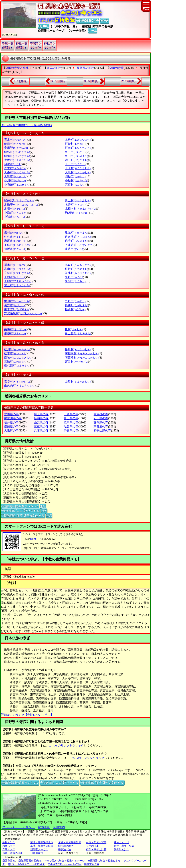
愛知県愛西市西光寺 (30, 861)
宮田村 (76, 362)
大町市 (16, 176)
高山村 (17, 269)
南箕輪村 (82, 358)
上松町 (78, 140)
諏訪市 (74, 249)
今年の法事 (92, 846)
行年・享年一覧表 (124, 846)
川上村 (78, 200)
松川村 (78, 349)
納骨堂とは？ (122, 850)
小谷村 (76, 180)
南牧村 (18, 358)
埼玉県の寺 (41, 414)
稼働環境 (44, 827)
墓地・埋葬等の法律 (42, 846)
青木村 (16, 140)
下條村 (18, 245)
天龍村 (18, 281)
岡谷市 (75, 176)
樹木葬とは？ (66, 846)
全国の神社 (54, 68)
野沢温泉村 (24, 313)
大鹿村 (78, 172)
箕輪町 (16, 362)
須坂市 (14, 249)
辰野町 (76, 269)
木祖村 (14, 209)
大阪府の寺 (11, 430)
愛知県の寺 (11, 426)
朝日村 (16, 144)
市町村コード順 (27, 125)
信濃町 (76, 241)
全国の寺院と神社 (17, 68)
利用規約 (59, 827)
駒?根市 (77, 213)
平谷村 (16, 333)
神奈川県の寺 (13, 418)
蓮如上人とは (122, 842)
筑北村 (78, 273)
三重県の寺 (41, 426)
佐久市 (13, 237)
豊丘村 (17, 285)
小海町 (16, 213)
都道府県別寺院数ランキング (20, 506)
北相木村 (80, 209)
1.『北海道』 (22, 81)
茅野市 (74, 277)
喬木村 (16, 265)
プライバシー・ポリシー (19, 827)
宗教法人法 (64, 850)
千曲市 (14, 277)
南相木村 (82, 353)
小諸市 (14, 217)
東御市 (75, 281)
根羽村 (75, 309)
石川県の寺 (101, 418)
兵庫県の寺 (41, 430)
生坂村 (17, 160)
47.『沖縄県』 (129, 81)
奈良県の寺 (71, 430)
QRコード (36, 539)
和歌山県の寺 (102, 430)
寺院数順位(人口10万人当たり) (21, 511)
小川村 (16, 180)
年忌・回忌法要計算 (70, 842)
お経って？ (9, 846)
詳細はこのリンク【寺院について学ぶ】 (27, 715)
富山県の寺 (71, 418)
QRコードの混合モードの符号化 (26, 864)
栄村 (14, 233)
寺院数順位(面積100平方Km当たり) (23, 515)
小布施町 (17, 185)
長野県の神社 (85, 68)
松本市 (16, 353)
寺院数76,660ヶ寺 (88, 21)
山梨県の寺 (41, 422)
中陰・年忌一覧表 (96, 842)
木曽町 (75, 205)
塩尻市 (16, 241)
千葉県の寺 (71, 414)
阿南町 (78, 148)
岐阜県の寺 (71, 422)
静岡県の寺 (101, 422)
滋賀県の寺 (71, 426)
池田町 (76, 160)
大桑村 (17, 172)
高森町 (78, 265)
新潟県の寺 (41, 418)
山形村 (78, 382)
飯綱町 (17, 156)
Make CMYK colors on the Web (64, 864)
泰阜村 (17, 382)
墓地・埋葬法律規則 (42, 842)
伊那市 (13, 164)
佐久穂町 (78, 237)
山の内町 (20, 386)
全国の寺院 (116, 68)
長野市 (14, 305)
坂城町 (76, 233)
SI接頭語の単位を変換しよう (104, 861)
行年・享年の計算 (96, 850)
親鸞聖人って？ (39, 850)
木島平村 (21, 205)
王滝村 (78, 168)
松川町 (17, 349)
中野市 (75, 301)
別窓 (43, 506)
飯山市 (76, 156)
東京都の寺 (101, 414)
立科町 (17, 273)
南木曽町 (17, 309)
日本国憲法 (37, 853)
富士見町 (78, 333)
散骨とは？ (9, 842)
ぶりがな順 (8, 125)
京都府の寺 (101, 426)
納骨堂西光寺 (92, 864)
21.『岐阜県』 (92, 81)
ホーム (93, 30)
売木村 (16, 168)
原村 (74, 329)
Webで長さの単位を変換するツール (64, 861)
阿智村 (75, 144)
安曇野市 (17, 148)
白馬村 (16, 329)
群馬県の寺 (11, 414)
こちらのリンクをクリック (66, 745)
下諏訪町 (79, 245)
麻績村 (75, 185)
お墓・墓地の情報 (13, 853)
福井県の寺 (11, 422)
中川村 (17, 301)
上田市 (75, 164)
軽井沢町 (20, 200)
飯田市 (75, 152)
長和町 (76, 305)
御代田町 (17, 366)
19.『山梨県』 (58, 81)
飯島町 (17, 152)
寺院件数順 (45, 125)
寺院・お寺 (9, 850)
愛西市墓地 (9, 861)
